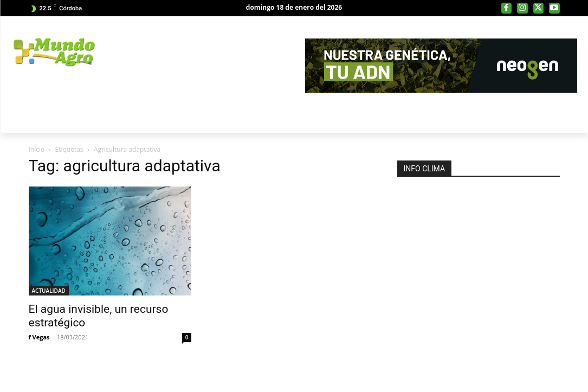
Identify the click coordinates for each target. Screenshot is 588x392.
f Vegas (39, 337)
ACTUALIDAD (49, 291)
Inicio (37, 149)
